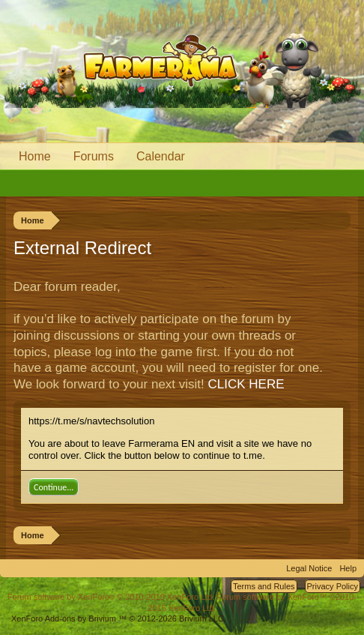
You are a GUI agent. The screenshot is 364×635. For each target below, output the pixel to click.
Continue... (54, 487)
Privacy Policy (333, 586)
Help (348, 568)
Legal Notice (309, 568)
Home (35, 156)
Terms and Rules (264, 586)
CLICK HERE (246, 384)
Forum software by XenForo (111, 597)
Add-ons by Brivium (119, 619)
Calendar (161, 156)
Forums (94, 156)
